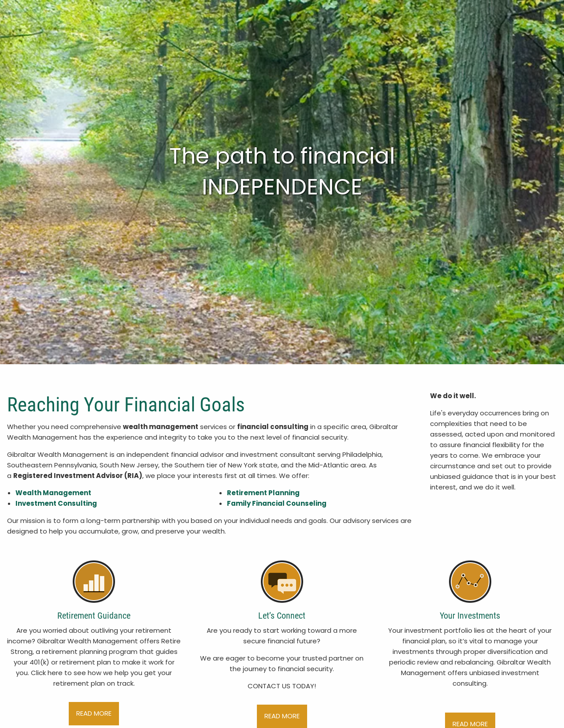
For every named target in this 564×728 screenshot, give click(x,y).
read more (94, 713)
